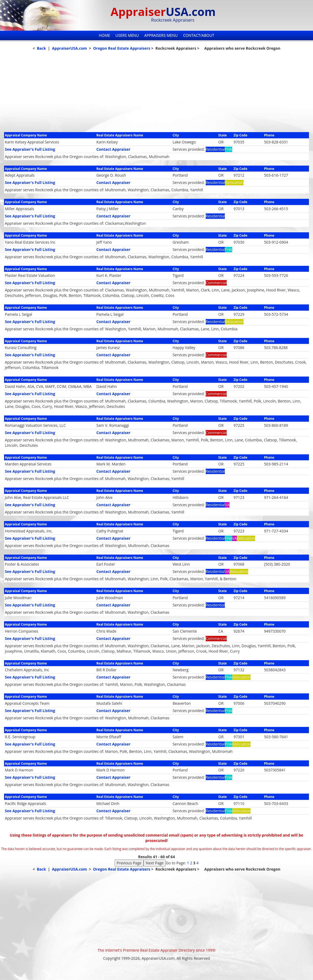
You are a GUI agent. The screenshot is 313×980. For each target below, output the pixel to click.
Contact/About (199, 35)
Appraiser (163, 11)
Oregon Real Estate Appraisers (121, 48)
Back (41, 48)
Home (104, 35)
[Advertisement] (156, 94)
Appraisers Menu (161, 35)
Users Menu (127, 35)
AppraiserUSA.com (69, 48)
